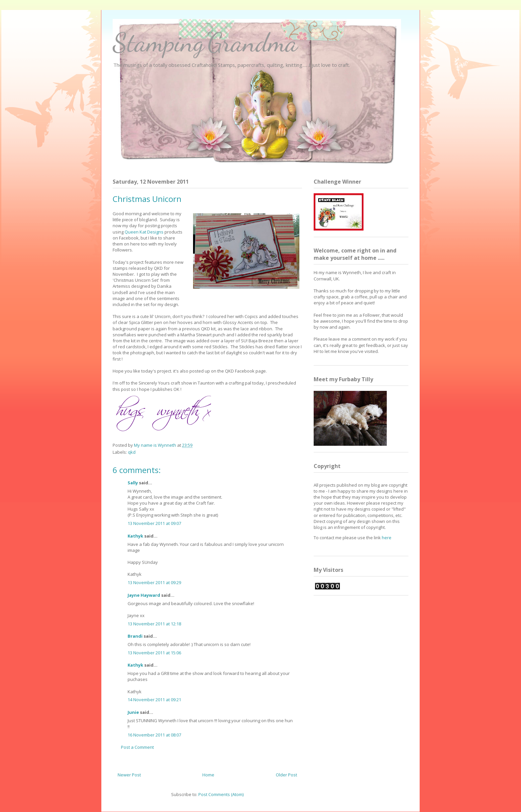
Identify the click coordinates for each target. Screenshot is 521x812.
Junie (133, 712)
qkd (132, 452)
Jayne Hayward (144, 595)
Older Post (286, 775)
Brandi (135, 636)
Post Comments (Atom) (221, 794)
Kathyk (135, 536)
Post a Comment (137, 747)
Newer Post (129, 775)
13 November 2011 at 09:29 (154, 582)
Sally (133, 483)
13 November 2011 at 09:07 (154, 523)
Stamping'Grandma (205, 42)
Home (208, 775)
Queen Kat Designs (144, 232)
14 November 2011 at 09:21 (154, 700)
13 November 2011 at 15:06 (154, 653)
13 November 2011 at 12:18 (154, 624)
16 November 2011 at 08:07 (154, 735)
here (387, 538)
